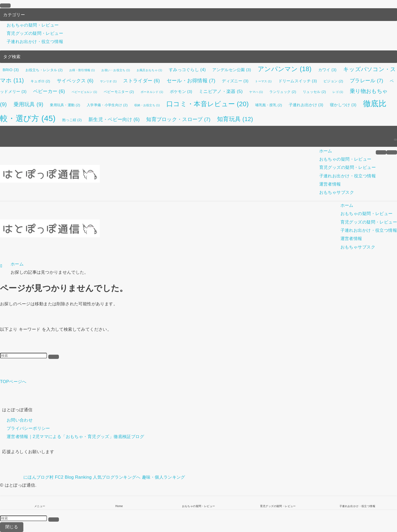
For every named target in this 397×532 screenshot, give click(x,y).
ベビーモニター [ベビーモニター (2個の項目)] (119, 92)
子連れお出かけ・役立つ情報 (35, 42)
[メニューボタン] (381, 152)
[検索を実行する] (54, 357)
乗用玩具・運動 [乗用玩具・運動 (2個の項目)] (65, 105)
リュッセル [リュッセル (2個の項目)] (314, 92)
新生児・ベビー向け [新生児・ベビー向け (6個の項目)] (114, 119)
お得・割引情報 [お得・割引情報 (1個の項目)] (82, 70)
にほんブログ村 (27, 477)
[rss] (395, 130)
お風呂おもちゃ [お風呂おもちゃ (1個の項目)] (149, 70)
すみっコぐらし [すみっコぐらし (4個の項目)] (187, 70)
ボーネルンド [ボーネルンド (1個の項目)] (152, 92)
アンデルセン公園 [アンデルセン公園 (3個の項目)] (232, 70)
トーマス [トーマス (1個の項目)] (263, 81)
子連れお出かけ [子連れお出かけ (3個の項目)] (306, 105)
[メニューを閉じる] (5, 6)
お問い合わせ (20, 420)
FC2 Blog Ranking (73, 477)
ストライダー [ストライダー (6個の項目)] (141, 81)
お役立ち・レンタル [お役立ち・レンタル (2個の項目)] (44, 70)
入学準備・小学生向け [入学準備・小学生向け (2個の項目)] (107, 105)
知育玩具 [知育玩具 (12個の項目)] (235, 119)
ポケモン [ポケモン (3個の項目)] (181, 92)
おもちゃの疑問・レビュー (33, 25)
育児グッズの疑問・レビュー (35, 33)
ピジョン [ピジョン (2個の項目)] (333, 81)
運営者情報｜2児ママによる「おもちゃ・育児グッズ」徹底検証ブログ (75, 437)
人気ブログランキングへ (117, 477)
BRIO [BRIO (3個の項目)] (11, 70)
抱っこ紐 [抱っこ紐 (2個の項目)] (72, 120)
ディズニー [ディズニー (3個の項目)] (235, 81)
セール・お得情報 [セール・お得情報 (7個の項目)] (191, 81)
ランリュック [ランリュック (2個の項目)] (283, 92)
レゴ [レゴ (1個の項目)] (338, 92)
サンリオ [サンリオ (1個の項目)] (108, 81)
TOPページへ (13, 381)
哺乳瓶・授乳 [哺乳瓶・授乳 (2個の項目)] (269, 105)
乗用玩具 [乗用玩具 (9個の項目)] (29, 104)
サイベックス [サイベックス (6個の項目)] (75, 81)
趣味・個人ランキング (164, 477)
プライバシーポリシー (28, 428)
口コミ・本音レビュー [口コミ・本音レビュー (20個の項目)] (208, 104)
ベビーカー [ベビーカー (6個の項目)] (49, 91)
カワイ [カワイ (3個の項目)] (327, 70)
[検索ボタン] (392, 152)
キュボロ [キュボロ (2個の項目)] (40, 81)
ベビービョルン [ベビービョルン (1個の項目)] (84, 92)
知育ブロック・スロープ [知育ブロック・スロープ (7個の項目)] (178, 119)
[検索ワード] (23, 356)
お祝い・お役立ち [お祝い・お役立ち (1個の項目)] (116, 70)
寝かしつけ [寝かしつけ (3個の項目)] (343, 105)
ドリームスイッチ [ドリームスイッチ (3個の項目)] (298, 81)
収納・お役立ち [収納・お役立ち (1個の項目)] (147, 105)
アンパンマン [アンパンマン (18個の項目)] (285, 69)
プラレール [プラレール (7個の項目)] (366, 81)
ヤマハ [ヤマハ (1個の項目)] (256, 92)
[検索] (395, 140)
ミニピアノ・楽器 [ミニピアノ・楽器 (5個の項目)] (221, 91)
